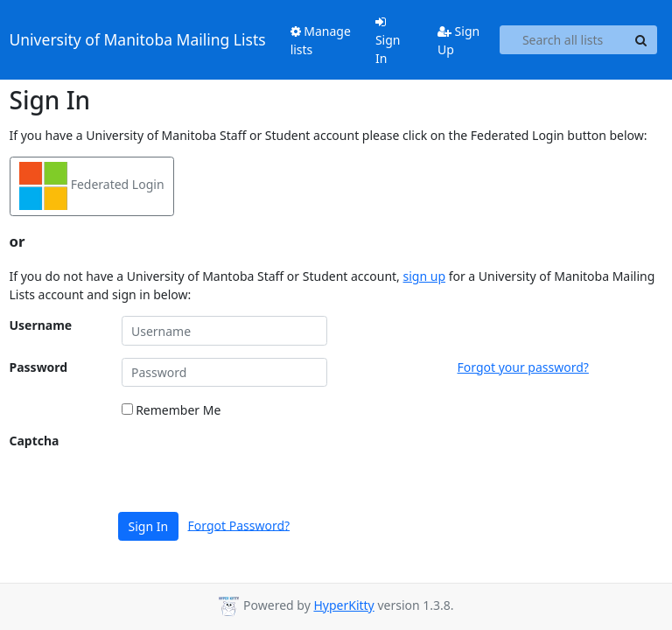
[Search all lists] (563, 40)
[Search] (641, 40)
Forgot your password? (523, 367)
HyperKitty (343, 605)
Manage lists (321, 40)
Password (39, 367)
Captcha (35, 441)
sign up (424, 276)
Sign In (388, 41)
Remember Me (171, 410)
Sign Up (458, 40)
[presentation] (255, 465)
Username (41, 325)
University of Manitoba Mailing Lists (138, 39)
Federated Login (92, 186)
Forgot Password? (239, 525)
